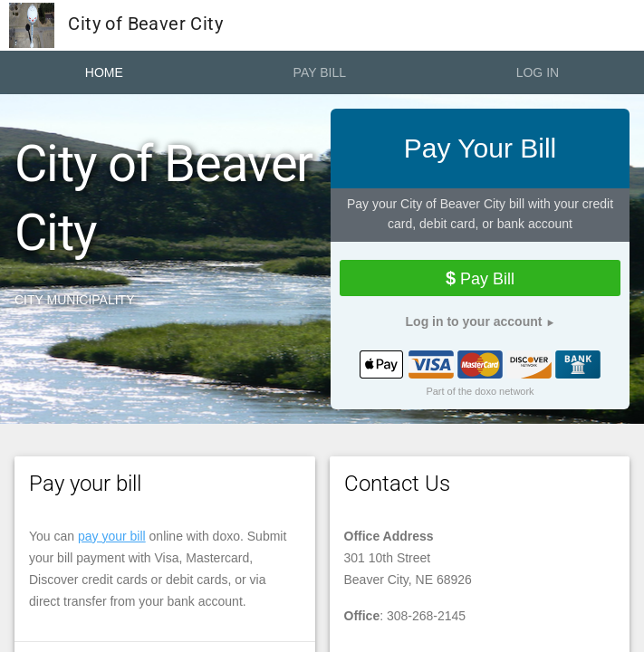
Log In (538, 72)
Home (104, 72)
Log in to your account (474, 321)
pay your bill (112, 536)
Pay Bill (320, 72)
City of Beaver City (116, 25)
